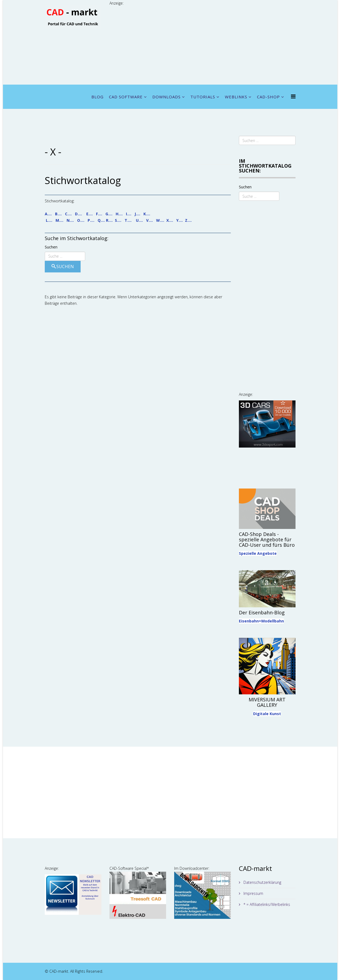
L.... (49, 220)
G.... (109, 214)
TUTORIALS (203, 97)
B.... (58, 214)
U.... (139, 220)
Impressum (253, 893)
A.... (48, 214)
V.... (150, 220)
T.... (128, 220)
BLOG (97, 97)
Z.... (188, 220)
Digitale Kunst (267, 714)
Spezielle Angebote (258, 553)
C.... (68, 214)
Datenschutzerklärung (262, 882)
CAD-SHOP (268, 97)
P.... (91, 220)
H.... (119, 214)
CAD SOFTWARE (126, 97)
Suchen (51, 247)
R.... (109, 220)
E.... (90, 214)
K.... (147, 214)
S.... (118, 220)
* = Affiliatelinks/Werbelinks (266, 904)
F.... (99, 214)
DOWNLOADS (166, 97)
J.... (137, 214)
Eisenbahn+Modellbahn (261, 621)
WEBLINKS (236, 97)
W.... (160, 220)
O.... (81, 220)
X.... (170, 220)
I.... (129, 214)
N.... (70, 220)
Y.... (180, 220)
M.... (59, 220)
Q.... (101, 220)
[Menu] (293, 96)
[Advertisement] (202, 44)
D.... (78, 214)
